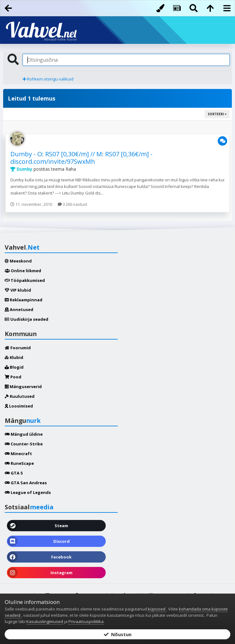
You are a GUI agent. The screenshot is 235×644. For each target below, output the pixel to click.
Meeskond (18, 261)
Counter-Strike (24, 444)
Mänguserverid (23, 387)
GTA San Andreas (26, 483)
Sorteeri (217, 114)
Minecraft (18, 454)
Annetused (19, 309)
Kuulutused (20, 396)
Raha (71, 169)
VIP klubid (18, 290)
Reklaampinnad (24, 300)
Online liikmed (23, 271)
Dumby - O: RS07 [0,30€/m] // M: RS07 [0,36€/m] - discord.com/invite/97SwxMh (81, 158)
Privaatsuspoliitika (86, 621)
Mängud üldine (24, 434)
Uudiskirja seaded (27, 319)
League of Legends (28, 492)
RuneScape (19, 463)
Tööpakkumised (25, 280)
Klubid (14, 357)
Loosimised (19, 406)
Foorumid (18, 348)
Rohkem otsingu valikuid (48, 79)
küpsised (157, 609)
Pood (13, 377)
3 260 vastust (72, 204)
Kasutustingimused (45, 621)
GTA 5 (14, 473)
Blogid (14, 367)
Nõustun (118, 634)
